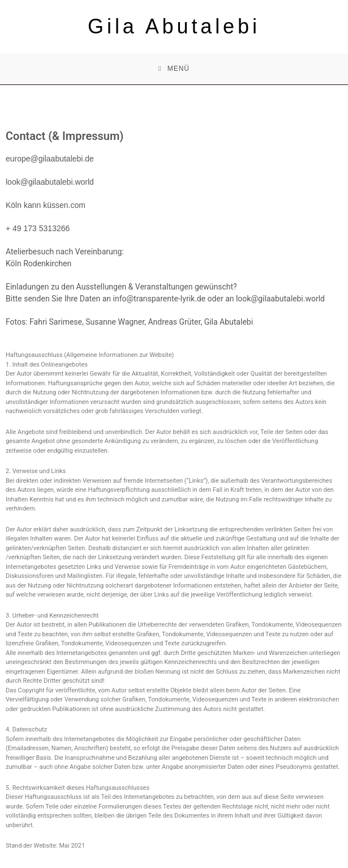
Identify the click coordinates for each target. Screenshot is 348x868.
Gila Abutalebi (174, 26)
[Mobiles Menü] (174, 69)
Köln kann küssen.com (46, 205)
